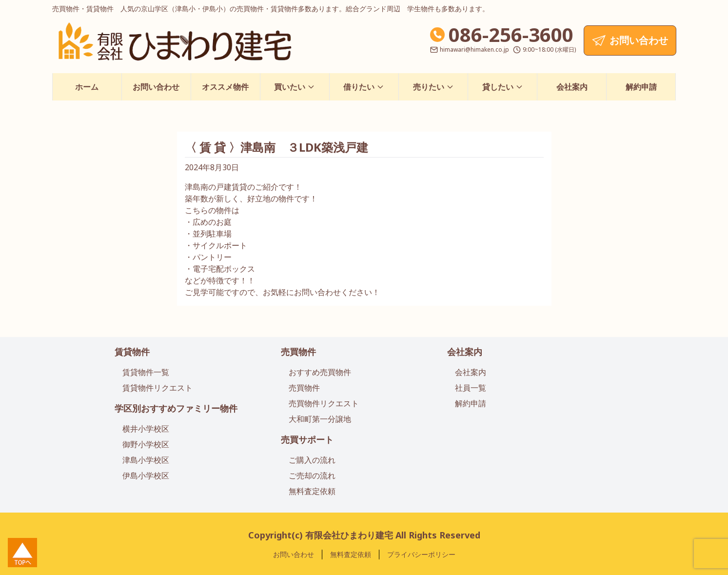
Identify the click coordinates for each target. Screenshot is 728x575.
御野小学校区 (146, 444)
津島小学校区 (146, 460)
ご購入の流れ (312, 460)
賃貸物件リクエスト (157, 388)
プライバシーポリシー (421, 554)
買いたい (295, 87)
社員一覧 (471, 388)
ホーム (87, 87)
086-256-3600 (511, 34)
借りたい (364, 87)
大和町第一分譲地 (320, 419)
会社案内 (572, 87)
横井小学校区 (146, 429)
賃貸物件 (132, 352)
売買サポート (307, 439)
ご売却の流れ (312, 476)
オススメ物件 (225, 87)
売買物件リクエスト (324, 403)
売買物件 (298, 352)
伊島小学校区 (146, 476)
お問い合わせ (156, 87)
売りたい (433, 87)
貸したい (503, 87)
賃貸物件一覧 (146, 372)
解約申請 (641, 87)
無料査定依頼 (312, 491)
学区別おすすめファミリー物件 (176, 408)
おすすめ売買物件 (320, 372)
